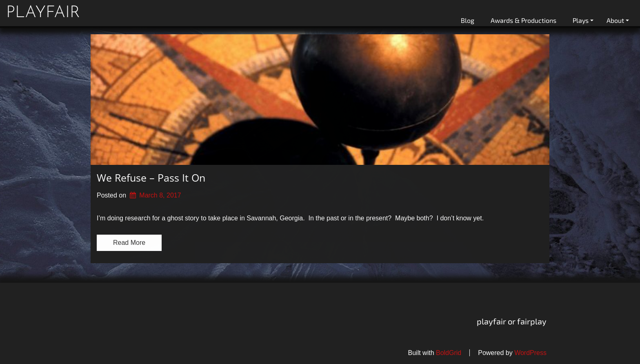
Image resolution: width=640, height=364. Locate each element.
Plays (583, 20)
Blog (468, 20)
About (618, 20)
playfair (43, 13)
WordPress (530, 353)
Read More (129, 243)
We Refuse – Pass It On (151, 178)
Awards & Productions (523, 20)
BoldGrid (449, 353)
